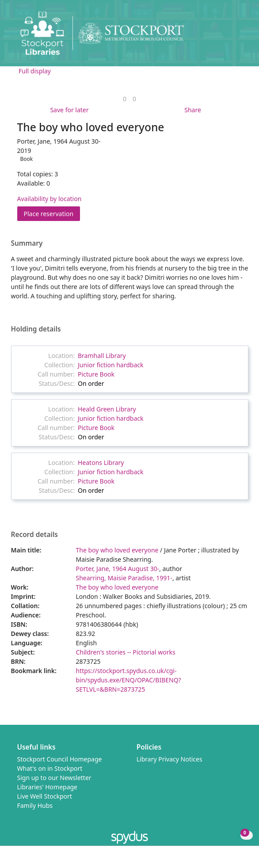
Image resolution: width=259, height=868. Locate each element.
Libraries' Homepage (48, 787)
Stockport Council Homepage (60, 759)
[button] (228, 36)
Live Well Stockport (45, 796)
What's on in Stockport (50, 768)
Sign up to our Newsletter (54, 778)
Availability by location (50, 199)
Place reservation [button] (52, 213)
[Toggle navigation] (239, 36)
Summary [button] (27, 244)
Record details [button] (34, 535)
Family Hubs (35, 805)
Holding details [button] (36, 329)
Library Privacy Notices (169, 759)
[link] (125, 99)
